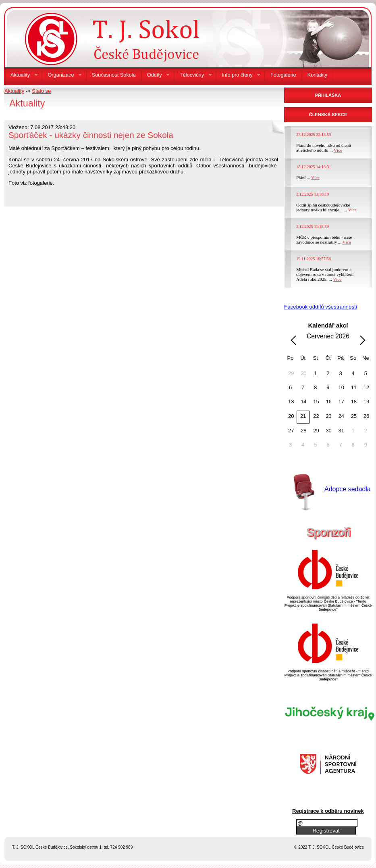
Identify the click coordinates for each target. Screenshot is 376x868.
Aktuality (14, 91)
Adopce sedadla (348, 489)
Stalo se (41, 91)
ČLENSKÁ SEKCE (328, 115)
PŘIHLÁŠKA (328, 95)
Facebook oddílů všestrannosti (321, 307)
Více (338, 150)
